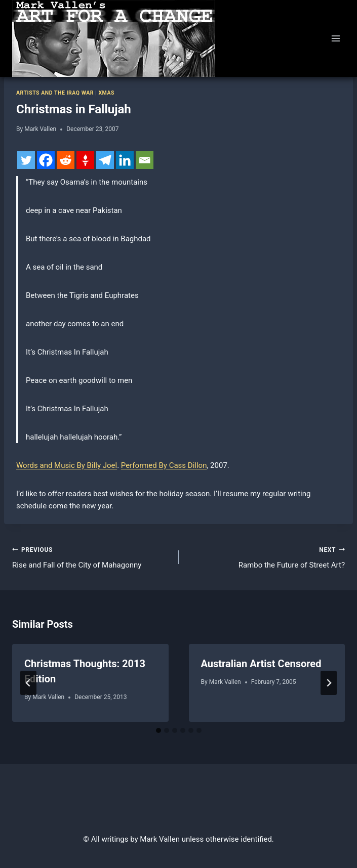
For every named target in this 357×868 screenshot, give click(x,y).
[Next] (329, 683)
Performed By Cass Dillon (164, 465)
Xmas (106, 93)
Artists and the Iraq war (55, 93)
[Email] (145, 160)
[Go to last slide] (28, 683)
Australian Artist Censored (261, 664)
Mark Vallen (40, 129)
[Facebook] (46, 160)
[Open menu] (335, 38)
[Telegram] (105, 160)
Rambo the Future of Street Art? (266, 557)
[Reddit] (66, 160)
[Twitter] (26, 160)
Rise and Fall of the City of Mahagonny (92, 557)
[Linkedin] (125, 160)
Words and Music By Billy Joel (67, 465)
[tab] (158, 730)
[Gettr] (85, 160)
